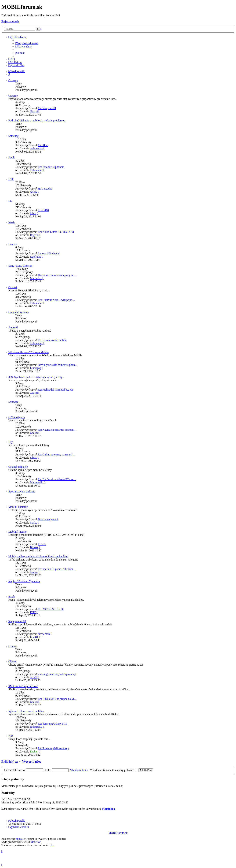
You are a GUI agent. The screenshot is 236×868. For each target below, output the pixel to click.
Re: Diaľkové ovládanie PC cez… (57, 479)
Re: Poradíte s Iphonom (51, 167)
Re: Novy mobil (47, 108)
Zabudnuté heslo (79, 770)
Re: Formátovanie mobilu (52, 340)
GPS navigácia (17, 417)
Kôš (11, 736)
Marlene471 (37, 482)
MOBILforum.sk (118, 833)
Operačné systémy (19, 312)
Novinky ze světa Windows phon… (58, 365)
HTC (11, 179)
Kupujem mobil (17, 621)
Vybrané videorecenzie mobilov (26, 711)
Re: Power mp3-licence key (53, 748)
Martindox (36, 278)
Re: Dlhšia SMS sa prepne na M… (57, 699)
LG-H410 (43, 210)
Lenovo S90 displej (49, 253)
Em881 (34, 637)
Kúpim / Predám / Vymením (24, 581)
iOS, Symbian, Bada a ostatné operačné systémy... (36, 377)
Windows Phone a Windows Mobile (28, 352)
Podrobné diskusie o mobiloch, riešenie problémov (37, 120)
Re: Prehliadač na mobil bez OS (56, 390)
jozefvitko (36, 257)
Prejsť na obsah (10, 21)
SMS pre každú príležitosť (23, 686)
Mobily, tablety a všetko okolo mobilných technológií (38, 556)
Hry (11, 442)
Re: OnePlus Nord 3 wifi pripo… (57, 300)
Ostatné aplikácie (18, 467)
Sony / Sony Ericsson (20, 266)
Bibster (34, 547)
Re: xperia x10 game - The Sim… (57, 569)
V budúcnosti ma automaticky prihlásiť (114, 770)
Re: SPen (43, 145)
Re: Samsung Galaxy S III (53, 724)
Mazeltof (36, 842)
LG (10, 201)
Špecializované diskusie (22, 492)
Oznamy (13, 80)
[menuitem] (27, 43)
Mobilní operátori (18, 507)
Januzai (34, 572)
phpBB (20, 839)
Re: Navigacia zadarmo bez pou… (57, 430)
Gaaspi (34, 111)
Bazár (12, 597)
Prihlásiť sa (10, 761)
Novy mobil (45, 634)
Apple (12, 157)
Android (13, 327)
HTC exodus (45, 189)
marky (34, 523)
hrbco (33, 213)
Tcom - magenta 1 (48, 519)
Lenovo (13, 244)
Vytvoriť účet (31, 761)
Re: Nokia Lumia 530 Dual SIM (56, 232)
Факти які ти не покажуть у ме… (57, 275)
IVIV (33, 612)
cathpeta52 (36, 727)
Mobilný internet (18, 532)
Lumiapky (36, 368)
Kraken (34, 752)
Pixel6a (42, 544)
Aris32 (34, 192)
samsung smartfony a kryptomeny (57, 674)
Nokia (12, 222)
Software (13, 402)
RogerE (34, 235)
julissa (34, 458)
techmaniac (36, 148)
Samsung (14, 136)
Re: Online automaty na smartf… (57, 455)
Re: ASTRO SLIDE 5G (51, 609)
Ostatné (13, 287)
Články (12, 661)
